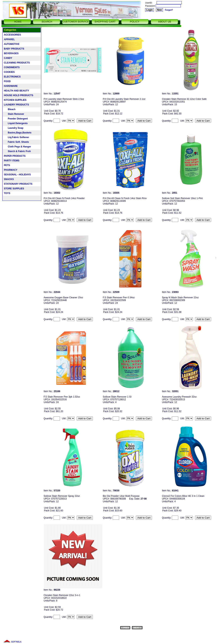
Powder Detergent (16, 119)
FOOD (7, 81)
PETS (7, 165)
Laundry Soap (14, 128)
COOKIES (9, 72)
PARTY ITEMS (12, 161)
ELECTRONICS (12, 77)
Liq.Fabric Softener (16, 137)
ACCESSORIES (12, 35)
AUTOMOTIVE (12, 44)
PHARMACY (11, 170)
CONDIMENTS (12, 67)
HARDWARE (11, 86)
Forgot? (169, 10)
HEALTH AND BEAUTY (16, 91)
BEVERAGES (11, 53)
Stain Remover (14, 114)
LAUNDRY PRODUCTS (16, 105)
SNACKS (9, 179)
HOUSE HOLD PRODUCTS (19, 95)
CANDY (8, 58)
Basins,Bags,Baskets (18, 133)
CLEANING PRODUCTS (17, 63)
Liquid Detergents (16, 123)
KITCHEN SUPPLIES (15, 100)
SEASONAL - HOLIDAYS (17, 175)
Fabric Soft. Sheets (16, 142)
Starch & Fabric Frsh (17, 151)
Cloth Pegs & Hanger (17, 147)
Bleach (10, 109)
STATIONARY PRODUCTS (18, 184)
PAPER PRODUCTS (15, 156)
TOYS (7, 193)
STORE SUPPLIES (14, 189)
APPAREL (9, 39)
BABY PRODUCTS (14, 49)
